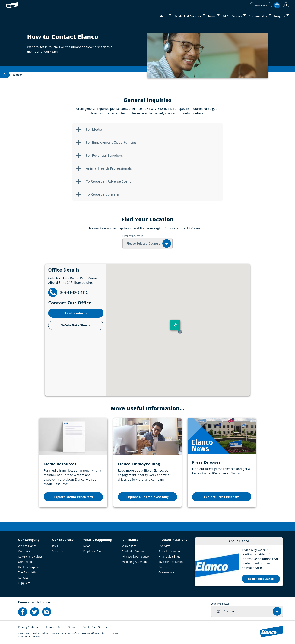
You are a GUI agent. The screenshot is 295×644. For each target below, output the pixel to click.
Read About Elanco (261, 579)
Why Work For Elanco (135, 556)
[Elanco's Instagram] (47, 612)
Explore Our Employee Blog (148, 497)
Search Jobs (129, 546)
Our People (25, 562)
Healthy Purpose (29, 567)
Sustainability (258, 16)
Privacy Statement (30, 627)
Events (163, 567)
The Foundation (28, 572)
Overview (164, 546)
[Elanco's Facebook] (23, 612)
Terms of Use (54, 627)
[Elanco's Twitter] (35, 612)
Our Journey (26, 551)
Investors (261, 5)
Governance (166, 572)
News (212, 16)
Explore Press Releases (222, 497)
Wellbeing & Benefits (135, 562)
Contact (23, 578)
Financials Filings (169, 556)
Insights (280, 16)
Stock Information (170, 551)
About (163, 16)
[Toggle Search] (286, 5)
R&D (225, 16)
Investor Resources (171, 562)
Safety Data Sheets (76, 325)
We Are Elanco (27, 546)
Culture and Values (30, 556)
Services (57, 551)
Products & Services (188, 16)
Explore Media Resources (73, 497)
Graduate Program (133, 551)
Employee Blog (93, 551)
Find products (76, 313)
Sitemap (73, 627)
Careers (237, 16)
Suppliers (24, 583)
